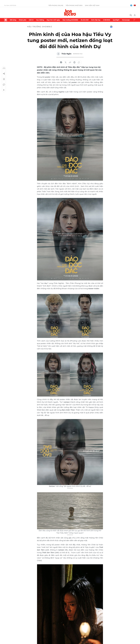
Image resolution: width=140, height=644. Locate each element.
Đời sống (13, 20)
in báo (74, 62)
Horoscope (126, 20)
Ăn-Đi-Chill (85, 20)
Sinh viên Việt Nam (92, 5)
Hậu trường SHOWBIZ (70, 20)
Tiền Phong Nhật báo (74, 5)
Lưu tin (4, 79)
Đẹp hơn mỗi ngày (53, 20)
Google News (111, 27)
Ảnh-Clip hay (96, 20)
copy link (70, 62)
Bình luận (4, 85)
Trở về (4, 90)
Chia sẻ (4, 74)
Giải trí (31, 20)
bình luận (79, 62)
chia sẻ (61, 62)
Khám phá (23, 20)
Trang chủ (6, 20)
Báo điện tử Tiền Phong (70, 13)
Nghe (4, 68)
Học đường (40, 20)
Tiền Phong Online (56, 5)
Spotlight (116, 20)
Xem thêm (134, 20)
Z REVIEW (107, 20)
